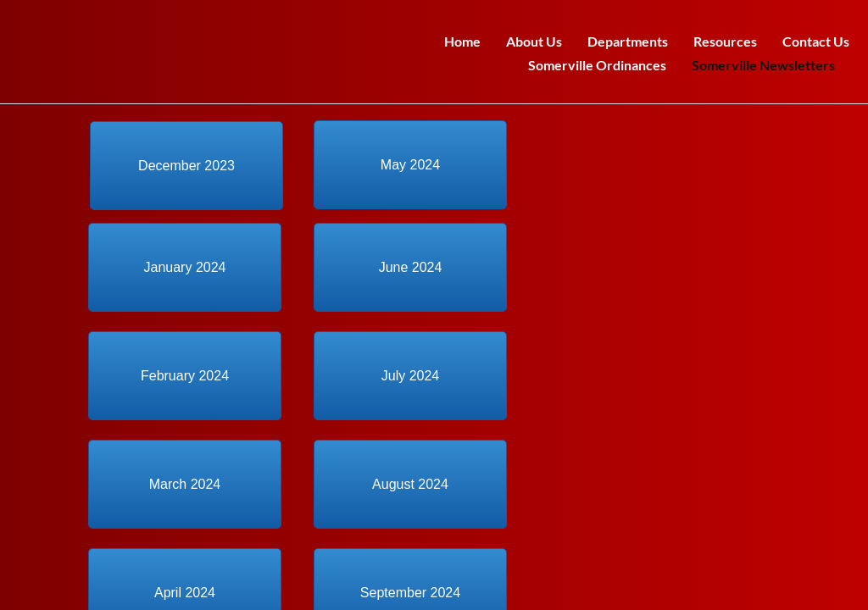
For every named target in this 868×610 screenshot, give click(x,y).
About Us (534, 41)
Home (462, 41)
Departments (628, 41)
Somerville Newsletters (763, 65)
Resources (725, 41)
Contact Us (816, 41)
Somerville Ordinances (597, 65)
